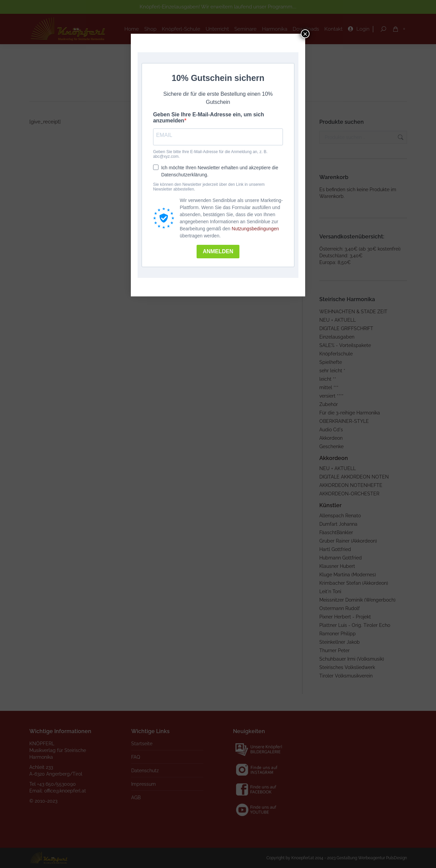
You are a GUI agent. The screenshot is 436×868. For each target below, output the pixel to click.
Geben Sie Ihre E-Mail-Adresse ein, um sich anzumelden (209, 118)
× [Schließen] (305, 34)
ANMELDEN (218, 251)
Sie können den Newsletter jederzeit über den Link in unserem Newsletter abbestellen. (209, 187)
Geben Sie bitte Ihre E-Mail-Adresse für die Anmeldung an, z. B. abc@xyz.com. (210, 154)
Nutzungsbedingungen (255, 229)
